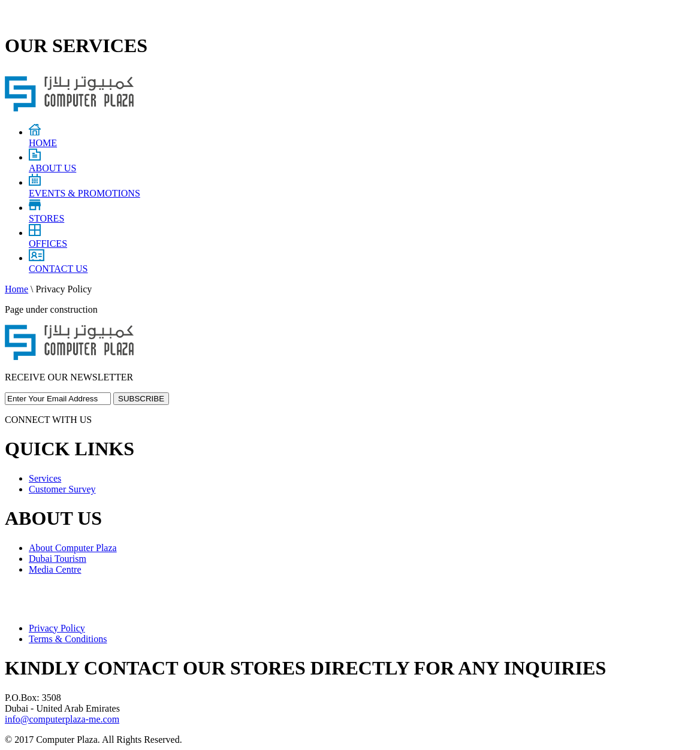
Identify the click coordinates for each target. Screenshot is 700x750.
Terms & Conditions (68, 639)
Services (45, 478)
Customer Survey (62, 489)
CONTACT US (58, 263)
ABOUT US (52, 163)
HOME (43, 137)
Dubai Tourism (58, 559)
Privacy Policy (57, 628)
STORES (46, 213)
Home (16, 289)
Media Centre (55, 569)
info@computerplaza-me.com (62, 719)
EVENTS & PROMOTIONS (85, 188)
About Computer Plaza (73, 548)
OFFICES (48, 238)
